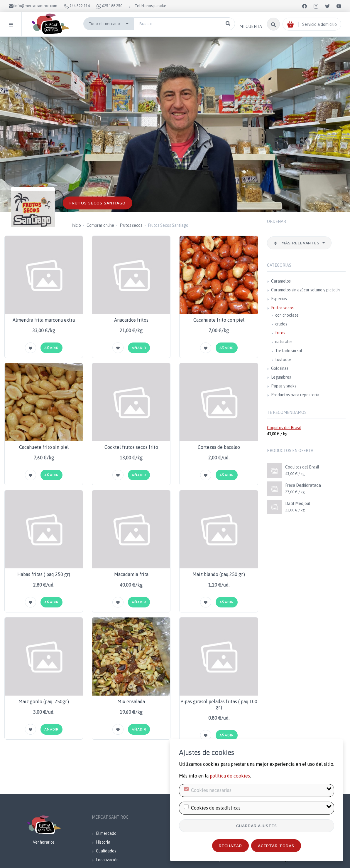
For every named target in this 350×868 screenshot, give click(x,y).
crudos (281, 324)
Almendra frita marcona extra (44, 320)
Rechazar (230, 846)
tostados (283, 360)
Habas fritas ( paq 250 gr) (44, 574)
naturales (284, 342)
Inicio (76, 225)
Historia (103, 842)
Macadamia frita (131, 574)
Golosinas (280, 368)
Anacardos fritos (131, 320)
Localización (107, 860)
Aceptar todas (276, 846)
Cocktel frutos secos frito (131, 447)
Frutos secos (131, 225)
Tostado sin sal (289, 351)
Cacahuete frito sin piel (44, 447)
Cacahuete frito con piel (219, 320)
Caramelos (281, 281)
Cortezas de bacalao (219, 447)
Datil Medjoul (298, 503)
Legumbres (281, 377)
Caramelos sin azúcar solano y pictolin (305, 290)
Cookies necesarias (211, 790)
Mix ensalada (131, 701)
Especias (279, 299)
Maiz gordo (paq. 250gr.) (44, 701)
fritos (280, 333)
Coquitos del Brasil (284, 428)
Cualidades (106, 851)
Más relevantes (297, 243)
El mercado (106, 833)
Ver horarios (44, 842)
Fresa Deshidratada (303, 485)
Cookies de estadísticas (216, 808)
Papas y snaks (284, 386)
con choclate (287, 315)
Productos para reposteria (295, 395)
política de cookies (230, 776)
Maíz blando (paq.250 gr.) (219, 574)
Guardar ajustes (257, 826)
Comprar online (100, 225)
